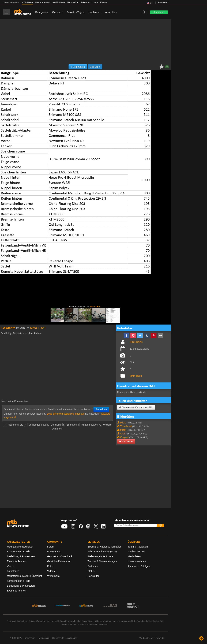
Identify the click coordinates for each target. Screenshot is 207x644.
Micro (123, 423)
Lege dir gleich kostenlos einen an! (66, 414)
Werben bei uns (136, 552)
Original (124, 437)
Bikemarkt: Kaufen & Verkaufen (105, 547)
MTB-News (27, 2)
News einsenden (137, 561)
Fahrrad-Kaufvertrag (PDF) (102, 552)
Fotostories (13, 571)
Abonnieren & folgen (139, 566)
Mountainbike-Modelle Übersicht (24, 576)
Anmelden (163, 2)
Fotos (50, 566)
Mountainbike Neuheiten (20, 547)
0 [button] (167, 67)
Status (91, 571)
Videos (11, 566)
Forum (51, 547)
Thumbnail (126, 426)
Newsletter (93, 576)
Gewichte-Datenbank (59, 561)
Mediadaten (134, 556)
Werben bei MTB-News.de (152, 638)
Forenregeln (54, 552)
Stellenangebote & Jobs (100, 556)
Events (104, 2)
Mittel (123, 430)
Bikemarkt (86, 2)
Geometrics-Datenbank (60, 556)
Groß (123, 434)
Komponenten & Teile (19, 552)
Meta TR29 (95, 307)
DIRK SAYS (136, 342)
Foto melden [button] (126, 441)
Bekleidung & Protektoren (21, 556)
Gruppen (57, 12)
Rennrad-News (43, 2)
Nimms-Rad (73, 2)
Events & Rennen (16, 561)
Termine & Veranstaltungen (102, 561)
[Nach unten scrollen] (201, 638)
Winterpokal (54, 576)
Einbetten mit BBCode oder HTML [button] (136, 407)
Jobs (96, 2)
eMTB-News (59, 2)
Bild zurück (78, 67)
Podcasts (93, 566)
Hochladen (95, 12)
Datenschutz (44, 638)
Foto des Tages (75, 12)
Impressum (30, 638)
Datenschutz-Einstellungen (65, 638)
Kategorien (42, 12)
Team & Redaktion (138, 547)
